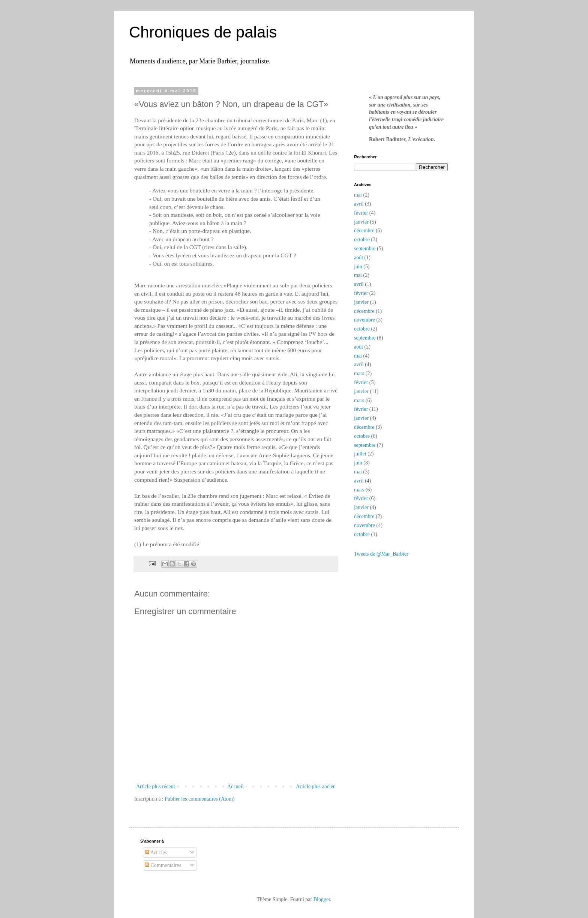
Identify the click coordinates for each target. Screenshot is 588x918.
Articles (156, 853)
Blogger (322, 899)
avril (359, 204)
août (358, 258)
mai (358, 195)
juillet (360, 454)
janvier (361, 222)
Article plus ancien (316, 787)
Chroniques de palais (203, 32)
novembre (364, 320)
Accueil (235, 787)
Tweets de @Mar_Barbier (381, 554)
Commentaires (163, 865)
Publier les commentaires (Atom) (199, 799)
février (361, 213)
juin (358, 267)
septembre (365, 249)
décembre (364, 231)
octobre (362, 240)
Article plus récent (155, 787)
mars (359, 373)
